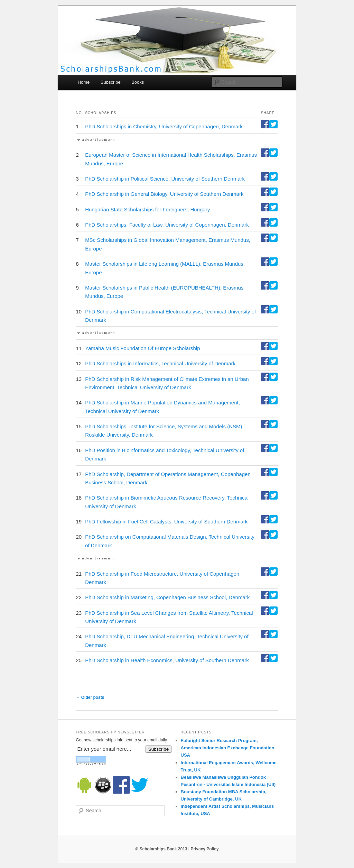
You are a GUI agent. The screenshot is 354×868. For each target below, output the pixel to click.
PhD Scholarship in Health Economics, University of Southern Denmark (167, 660)
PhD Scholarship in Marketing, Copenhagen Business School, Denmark (167, 597)
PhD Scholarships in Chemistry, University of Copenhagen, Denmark (164, 126)
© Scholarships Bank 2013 (161, 849)
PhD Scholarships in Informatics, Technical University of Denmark (160, 363)
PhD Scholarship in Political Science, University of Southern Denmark (165, 179)
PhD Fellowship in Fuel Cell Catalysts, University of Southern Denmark (166, 522)
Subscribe (111, 82)
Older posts (90, 697)
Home (84, 82)
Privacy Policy (204, 849)
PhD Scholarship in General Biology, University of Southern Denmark (164, 194)
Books (138, 82)
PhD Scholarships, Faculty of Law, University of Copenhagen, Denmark (167, 225)
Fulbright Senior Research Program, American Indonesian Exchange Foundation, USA (228, 748)
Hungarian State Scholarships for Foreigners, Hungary (147, 209)
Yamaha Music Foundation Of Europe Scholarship (142, 348)
